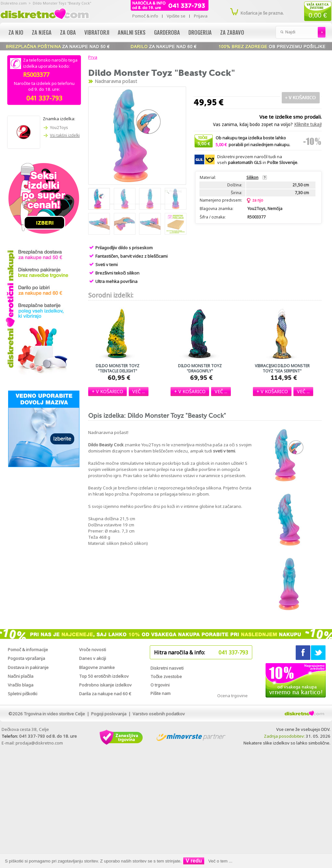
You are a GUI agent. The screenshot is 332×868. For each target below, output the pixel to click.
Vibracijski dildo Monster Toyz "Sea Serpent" (282, 369)
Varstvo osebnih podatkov (159, 714)
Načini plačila (21, 676)
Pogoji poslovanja (109, 714)
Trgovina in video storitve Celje (54, 714)
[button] (107, 391)
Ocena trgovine (232, 696)
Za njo (16, 32)
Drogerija (200, 32)
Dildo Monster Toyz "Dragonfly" (200, 369)
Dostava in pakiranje (28, 667)
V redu (194, 861)
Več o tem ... (220, 861)
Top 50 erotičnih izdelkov (104, 676)
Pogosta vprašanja (26, 658)
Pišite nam (160, 693)
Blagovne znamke (97, 667)
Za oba (68, 32)
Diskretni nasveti (167, 668)
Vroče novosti (93, 650)
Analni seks (132, 32)
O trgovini (160, 685)
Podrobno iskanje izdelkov (105, 685)
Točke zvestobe (166, 676)
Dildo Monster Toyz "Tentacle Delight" (118, 369)
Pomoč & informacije (28, 650)
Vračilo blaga (21, 685)
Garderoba (167, 32)
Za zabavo (232, 32)
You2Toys (59, 128)
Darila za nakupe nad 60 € (105, 694)
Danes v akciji (93, 658)
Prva (92, 57)
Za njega (42, 32)
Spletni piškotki (23, 694)
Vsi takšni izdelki (65, 135)
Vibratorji (97, 32)
